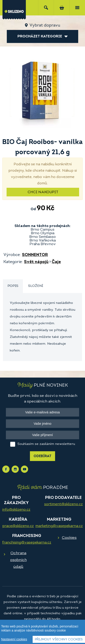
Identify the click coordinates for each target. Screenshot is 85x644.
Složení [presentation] (36, 286)
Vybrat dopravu (45, 26)
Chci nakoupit (43, 192)
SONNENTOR (35, 255)
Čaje (56, 262)
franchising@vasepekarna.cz (27, 543)
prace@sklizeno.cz (18, 526)
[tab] (13, 286)
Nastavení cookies (14, 639)
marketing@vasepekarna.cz (59, 526)
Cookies (69, 538)
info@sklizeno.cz (16, 510)
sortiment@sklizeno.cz (63, 504)
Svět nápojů (36, 262)
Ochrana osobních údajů (18, 560)
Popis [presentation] (13, 286)
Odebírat (42, 456)
